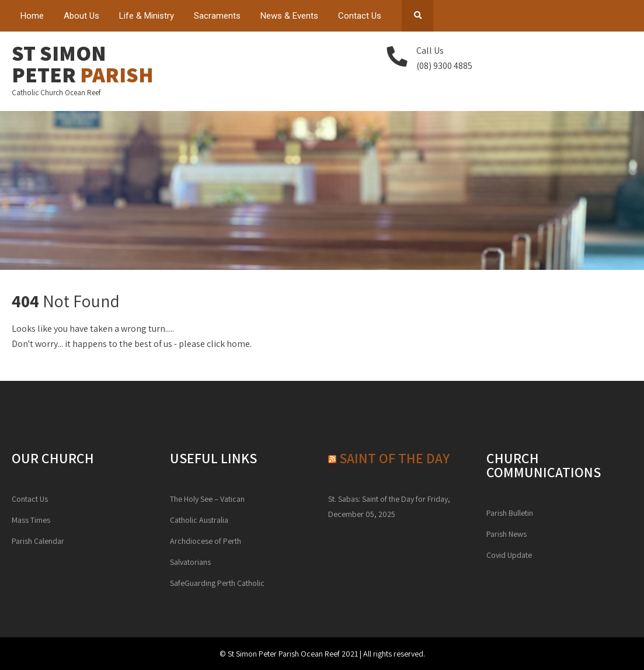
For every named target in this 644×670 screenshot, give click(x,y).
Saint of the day (394, 458)
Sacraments (217, 16)
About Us (81, 16)
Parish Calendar (38, 541)
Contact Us (360, 16)
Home (32, 16)
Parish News (507, 534)
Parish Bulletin (510, 513)
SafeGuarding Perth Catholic (217, 583)
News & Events (289, 16)
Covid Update (509, 555)
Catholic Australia (199, 520)
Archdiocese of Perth (206, 541)
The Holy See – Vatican (207, 499)
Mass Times (31, 520)
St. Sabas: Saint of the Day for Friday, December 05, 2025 (389, 506)
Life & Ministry (147, 16)
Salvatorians (190, 562)
